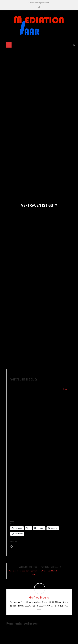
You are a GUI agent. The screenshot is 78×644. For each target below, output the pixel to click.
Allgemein (49, 373)
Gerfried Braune (18, 373)
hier (65, 391)
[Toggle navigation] (9, 45)
